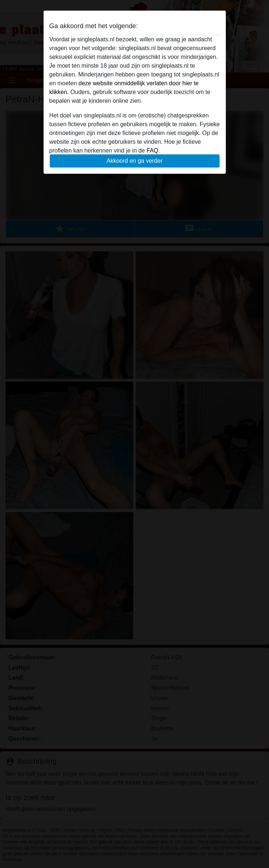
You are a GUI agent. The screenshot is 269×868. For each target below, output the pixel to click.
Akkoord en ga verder (134, 161)
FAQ (152, 151)
